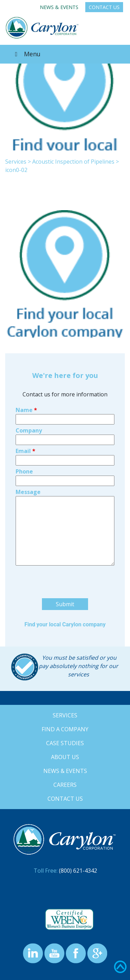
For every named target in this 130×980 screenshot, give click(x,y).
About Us (65, 757)
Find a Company (65, 729)
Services (16, 162)
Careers (65, 785)
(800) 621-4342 (78, 871)
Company (29, 430)
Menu (26, 54)
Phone (24, 471)
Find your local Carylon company (65, 624)
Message (28, 492)
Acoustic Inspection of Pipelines (73, 162)
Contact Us (104, 7)
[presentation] (68, 595)
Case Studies (65, 743)
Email (25, 451)
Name (26, 410)
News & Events (59, 7)
